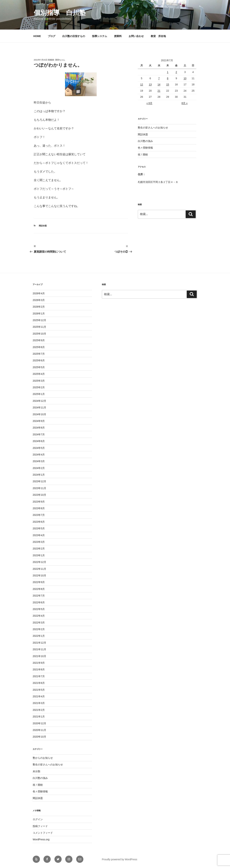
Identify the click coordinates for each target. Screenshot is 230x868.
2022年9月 (39, 582)
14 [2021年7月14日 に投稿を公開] (159, 84)
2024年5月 (39, 448)
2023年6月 (39, 522)
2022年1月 (39, 636)
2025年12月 (39, 320)
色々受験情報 (145, 148)
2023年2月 (39, 549)
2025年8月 (39, 347)
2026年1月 (39, 314)
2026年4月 (39, 293)
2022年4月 (39, 616)
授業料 (118, 36)
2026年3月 (39, 300)
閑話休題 (43, 226)
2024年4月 (39, 455)
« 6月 (149, 103)
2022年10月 (39, 575)
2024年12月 (39, 401)
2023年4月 (39, 535)
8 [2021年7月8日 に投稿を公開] (168, 78)
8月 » (184, 103)
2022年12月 (39, 562)
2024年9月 (39, 421)
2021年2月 (39, 710)
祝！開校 (143, 155)
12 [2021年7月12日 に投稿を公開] (142, 84)
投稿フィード (40, 826)
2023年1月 (39, 555)
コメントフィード (43, 833)
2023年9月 (39, 502)
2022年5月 (39, 609)
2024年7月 (39, 434)
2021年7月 (39, 676)
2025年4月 (39, 374)
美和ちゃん (60, 60)
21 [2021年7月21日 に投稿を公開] (159, 91)
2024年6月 (39, 441)
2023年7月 (39, 515)
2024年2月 (39, 468)
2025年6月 (39, 360)
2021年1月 (39, 717)
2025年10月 (39, 334)
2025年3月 (39, 381)
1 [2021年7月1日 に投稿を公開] (168, 72)
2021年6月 (39, 683)
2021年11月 (39, 649)
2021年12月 (39, 643)
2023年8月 (39, 508)
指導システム (100, 36)
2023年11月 (39, 488)
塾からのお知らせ (43, 758)
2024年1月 (39, 475)
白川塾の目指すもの (74, 36)
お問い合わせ (136, 36)
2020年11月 (39, 730)
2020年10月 (39, 737)
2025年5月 (39, 367)
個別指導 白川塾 (60, 13)
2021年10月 (39, 656)
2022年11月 (39, 569)
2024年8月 (39, 428)
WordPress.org (41, 839)
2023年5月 (39, 528)
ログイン (38, 819)
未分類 (36, 771)
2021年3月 (39, 703)
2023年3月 (39, 542)
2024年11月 (39, 407)
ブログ (52, 36)
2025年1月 (39, 394)
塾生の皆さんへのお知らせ (153, 128)
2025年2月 (39, 387)
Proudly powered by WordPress (120, 859)
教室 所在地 (158, 36)
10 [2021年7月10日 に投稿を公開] (185, 78)
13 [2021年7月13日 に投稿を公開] (150, 84)
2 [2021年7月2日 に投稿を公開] (176, 72)
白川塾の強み (145, 141)
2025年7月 (39, 354)
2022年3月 (39, 623)
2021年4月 (39, 696)
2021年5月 (39, 690)
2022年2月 (39, 629)
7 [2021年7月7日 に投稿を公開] (159, 78)
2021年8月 (39, 669)
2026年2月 (39, 307)
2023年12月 (39, 481)
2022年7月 (39, 596)
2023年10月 (39, 495)
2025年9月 (39, 340)
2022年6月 (39, 602)
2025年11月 (39, 327)
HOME (37, 36)
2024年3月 (39, 461)
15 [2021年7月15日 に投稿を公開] (168, 84)
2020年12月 (39, 723)
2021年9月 (39, 663)
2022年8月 (39, 589)
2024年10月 (39, 414)
